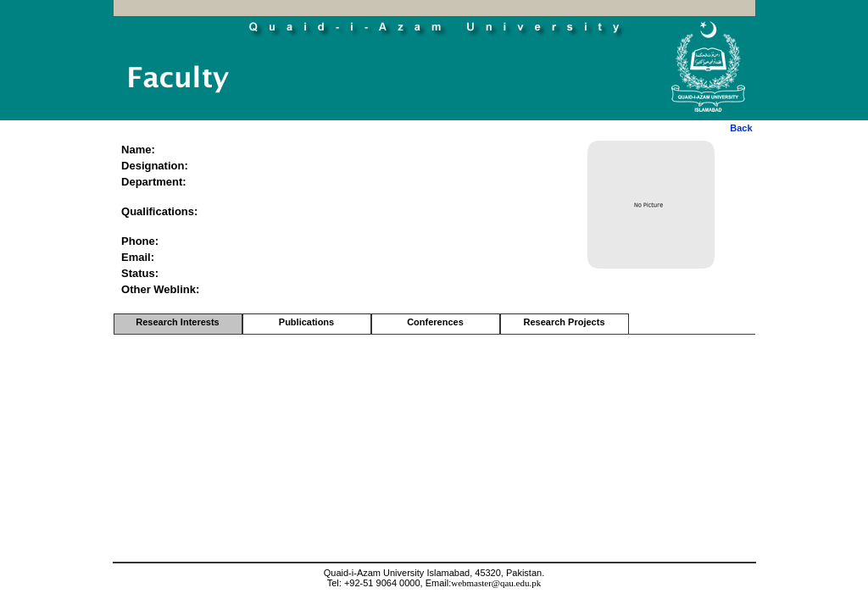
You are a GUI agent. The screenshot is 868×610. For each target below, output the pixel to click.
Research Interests (177, 322)
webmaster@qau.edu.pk (496, 583)
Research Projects (565, 322)
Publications (306, 322)
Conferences (435, 322)
